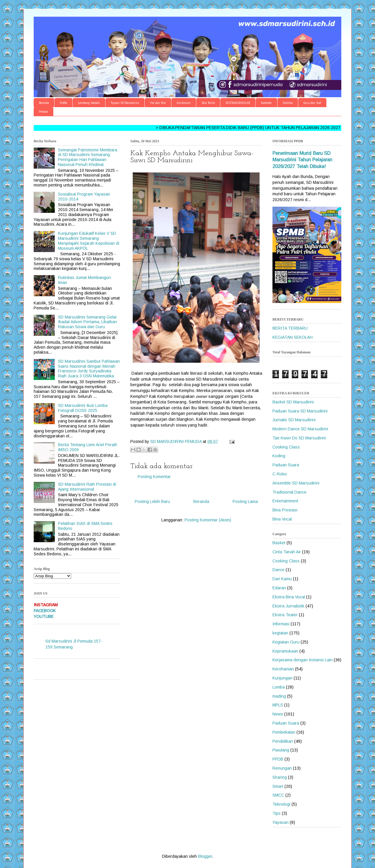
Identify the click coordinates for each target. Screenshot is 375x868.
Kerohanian (283, 669)
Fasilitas (288, 103)
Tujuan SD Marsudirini (125, 103)
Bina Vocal (282, 519)
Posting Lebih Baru (152, 501)
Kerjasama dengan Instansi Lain (302, 660)
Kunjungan (282, 678)
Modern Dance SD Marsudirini (300, 429)
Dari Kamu (282, 579)
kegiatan (280, 633)
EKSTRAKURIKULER (238, 103)
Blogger (205, 856)
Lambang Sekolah (89, 103)
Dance (278, 570)
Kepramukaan (285, 651)
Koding (279, 456)
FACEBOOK (45, 611)
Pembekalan (284, 732)
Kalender (266, 103)
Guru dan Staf (312, 103)
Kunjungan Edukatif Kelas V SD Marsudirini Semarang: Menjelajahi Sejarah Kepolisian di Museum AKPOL (89, 241)
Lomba (279, 687)
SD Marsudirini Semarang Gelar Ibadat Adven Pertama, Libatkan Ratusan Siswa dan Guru (87, 322)
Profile (63, 103)
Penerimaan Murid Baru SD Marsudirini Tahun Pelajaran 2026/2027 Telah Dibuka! (302, 160)
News (278, 714)
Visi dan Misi (158, 103)
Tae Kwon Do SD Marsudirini (299, 438)
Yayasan (281, 822)
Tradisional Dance (289, 492)
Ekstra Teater (285, 615)
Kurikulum (184, 103)
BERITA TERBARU (290, 328)
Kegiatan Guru (286, 642)
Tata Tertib (208, 103)
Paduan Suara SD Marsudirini (300, 411)
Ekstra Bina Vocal (289, 597)
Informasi (281, 624)
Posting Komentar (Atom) (208, 520)
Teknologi (281, 804)
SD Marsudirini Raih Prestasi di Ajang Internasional (87, 487)
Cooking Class (286, 447)
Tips (277, 813)
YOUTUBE (44, 617)
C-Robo (280, 474)
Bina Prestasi (285, 510)
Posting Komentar (154, 477)
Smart (278, 786)
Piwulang (281, 750)
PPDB (278, 759)
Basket (279, 543)
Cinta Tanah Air (287, 552)
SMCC (278, 795)
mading (279, 696)
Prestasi (44, 111)
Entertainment (285, 501)
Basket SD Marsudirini (293, 402)
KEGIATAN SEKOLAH (293, 337)
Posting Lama (245, 501)
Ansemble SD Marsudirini (296, 483)
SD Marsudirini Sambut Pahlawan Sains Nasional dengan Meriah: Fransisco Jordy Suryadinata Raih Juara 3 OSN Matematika (89, 369)
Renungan (282, 768)
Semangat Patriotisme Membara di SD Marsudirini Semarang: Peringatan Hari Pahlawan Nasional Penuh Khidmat (88, 157)
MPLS (278, 705)
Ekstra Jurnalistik (288, 606)
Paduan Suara (286, 465)
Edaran (279, 588)
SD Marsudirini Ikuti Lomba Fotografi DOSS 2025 (83, 408)
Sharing (280, 777)
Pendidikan (283, 741)
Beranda (44, 103)
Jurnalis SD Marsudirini (294, 420)
